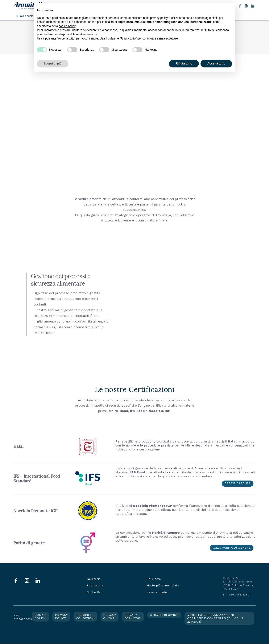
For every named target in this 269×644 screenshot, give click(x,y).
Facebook (240, 6)
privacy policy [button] (159, 18)
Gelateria (27, 16)
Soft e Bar (94, 592)
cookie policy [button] (67, 26)
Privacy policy (61, 617)
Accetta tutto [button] (216, 63)
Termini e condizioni (86, 617)
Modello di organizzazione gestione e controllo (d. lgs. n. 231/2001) (216, 618)
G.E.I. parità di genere (232, 548)
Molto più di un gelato (163, 585)
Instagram (246, 6)
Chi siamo (154, 579)
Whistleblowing (164, 615)
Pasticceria (95, 585)
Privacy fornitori (133, 617)
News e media (157, 592)
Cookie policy (41, 617)
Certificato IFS (238, 483)
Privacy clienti (109, 617)
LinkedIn (253, 6)
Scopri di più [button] (53, 63)
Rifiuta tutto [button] (184, 63)
